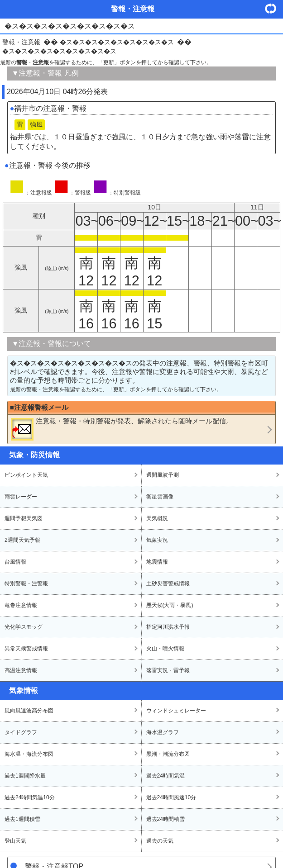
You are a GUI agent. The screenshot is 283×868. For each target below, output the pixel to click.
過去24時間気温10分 (30, 797)
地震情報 (157, 562)
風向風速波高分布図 (29, 711)
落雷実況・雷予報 (168, 670)
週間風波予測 (163, 475)
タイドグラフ (21, 732)
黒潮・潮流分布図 (168, 754)
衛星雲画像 (160, 497)
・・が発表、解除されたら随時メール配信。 (122, 429)
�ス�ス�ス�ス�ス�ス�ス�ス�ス (117, 42)
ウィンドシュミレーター (176, 711)
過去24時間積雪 (165, 819)
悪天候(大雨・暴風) (170, 605)
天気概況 (157, 518)
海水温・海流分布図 (29, 754)
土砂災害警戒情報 (168, 583)
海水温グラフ (163, 732)
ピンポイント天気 (26, 475)
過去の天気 (160, 841)
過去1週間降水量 (25, 776)
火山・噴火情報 (165, 649)
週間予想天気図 (24, 518)
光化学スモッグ (24, 627)
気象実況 (157, 540)
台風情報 (15, 562)
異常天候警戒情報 (26, 649)
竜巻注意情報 (21, 605)
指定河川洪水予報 (168, 627)
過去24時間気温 (165, 776)
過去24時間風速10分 (171, 797)
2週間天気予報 (22, 540)
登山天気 (15, 841)
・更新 (274, 8)
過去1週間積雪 (22, 819)
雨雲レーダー (21, 497)
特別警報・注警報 (26, 583)
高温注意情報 (21, 670)
